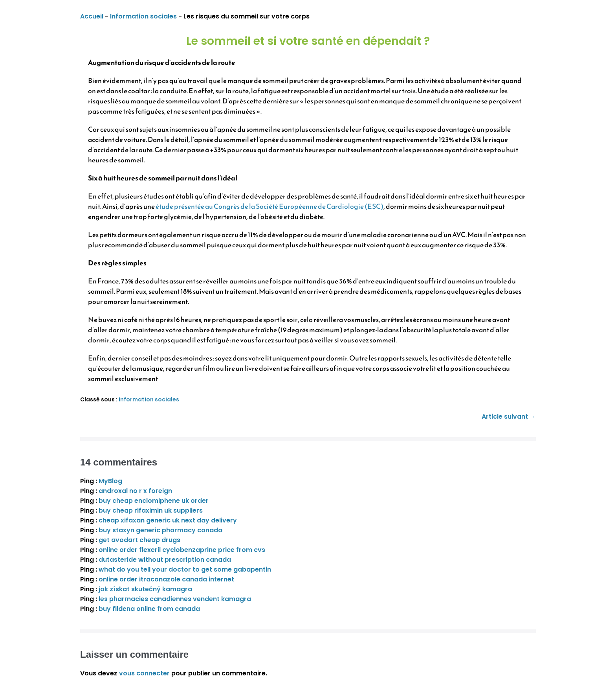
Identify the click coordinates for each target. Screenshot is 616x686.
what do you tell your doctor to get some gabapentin (185, 569)
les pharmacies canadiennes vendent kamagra (175, 599)
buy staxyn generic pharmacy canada (160, 530)
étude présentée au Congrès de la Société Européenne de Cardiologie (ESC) (269, 206)
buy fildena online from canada (149, 609)
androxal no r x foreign (135, 491)
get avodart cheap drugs (139, 540)
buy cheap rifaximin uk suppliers (151, 510)
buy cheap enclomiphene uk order (154, 501)
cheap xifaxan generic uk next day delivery (168, 520)
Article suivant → (509, 417)
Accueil (92, 16)
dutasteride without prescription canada (165, 560)
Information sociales (143, 16)
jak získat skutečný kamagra (145, 589)
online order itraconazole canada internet (166, 579)
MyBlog (110, 481)
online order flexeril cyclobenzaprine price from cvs (182, 550)
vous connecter (144, 673)
